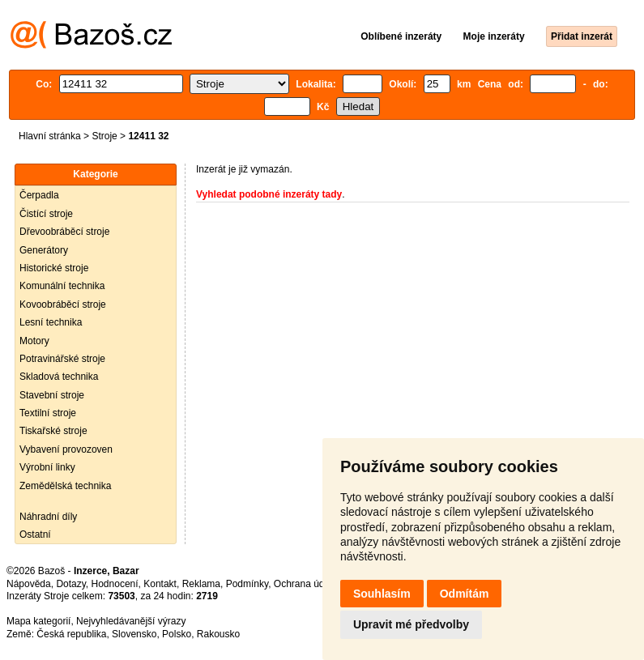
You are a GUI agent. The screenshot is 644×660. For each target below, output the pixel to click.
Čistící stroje (46, 214)
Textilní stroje (48, 413)
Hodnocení (115, 584)
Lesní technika (51, 322)
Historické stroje (54, 268)
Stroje (104, 136)
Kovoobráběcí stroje (63, 304)
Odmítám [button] (465, 594)
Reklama (201, 584)
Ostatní (35, 534)
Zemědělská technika (65, 486)
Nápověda (29, 584)
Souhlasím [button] (382, 594)
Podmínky (247, 584)
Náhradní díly (48, 517)
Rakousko (218, 634)
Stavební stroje (52, 395)
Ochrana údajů (306, 584)
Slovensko (134, 634)
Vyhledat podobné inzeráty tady (269, 194)
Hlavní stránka (50, 136)
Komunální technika (62, 286)
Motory (34, 341)
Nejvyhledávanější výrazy (131, 621)
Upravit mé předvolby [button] (411, 624)
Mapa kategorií (38, 621)
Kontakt (160, 584)
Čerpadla (39, 195)
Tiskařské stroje (53, 431)
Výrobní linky (47, 467)
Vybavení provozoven (66, 449)
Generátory (44, 250)
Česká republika (71, 634)
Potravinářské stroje (62, 359)
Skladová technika (59, 377)
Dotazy (70, 584)
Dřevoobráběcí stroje (64, 232)
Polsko (177, 634)
